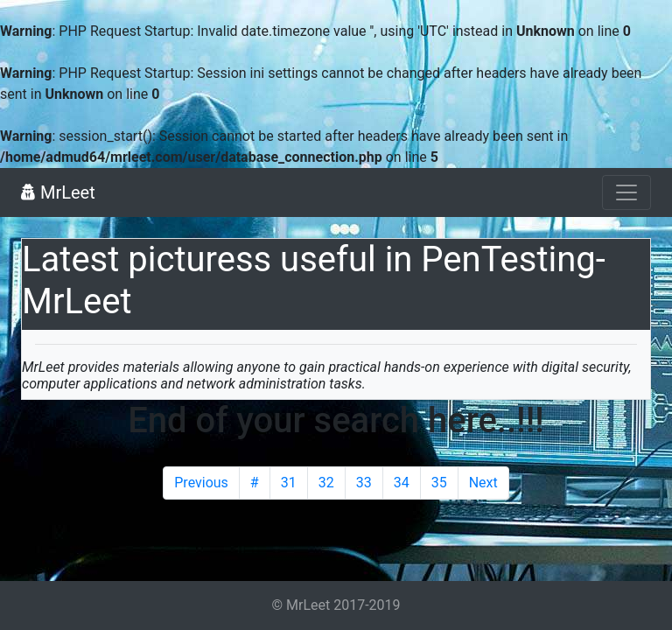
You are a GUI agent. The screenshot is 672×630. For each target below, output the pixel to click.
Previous (201, 483)
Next (483, 483)
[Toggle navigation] (626, 192)
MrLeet (58, 192)
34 (402, 483)
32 (326, 483)
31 (289, 483)
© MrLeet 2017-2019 (336, 605)
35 (439, 483)
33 (364, 483)
